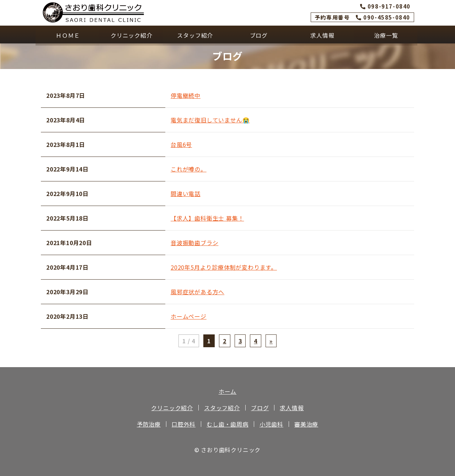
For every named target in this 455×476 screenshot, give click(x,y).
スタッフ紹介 (195, 35)
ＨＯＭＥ (67, 35)
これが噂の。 (189, 169)
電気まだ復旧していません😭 (210, 120)
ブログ (258, 35)
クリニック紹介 (131, 35)
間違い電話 (186, 194)
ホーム (227, 391)
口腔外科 (184, 424)
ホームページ (189, 316)
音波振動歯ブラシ (194, 243)
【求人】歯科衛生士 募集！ (207, 218)
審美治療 (306, 424)
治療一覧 (386, 35)
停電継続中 (186, 95)
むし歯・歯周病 (227, 424)
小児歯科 (271, 424)
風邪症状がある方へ (197, 292)
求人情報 (322, 35)
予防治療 (149, 424)
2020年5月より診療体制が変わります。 (224, 267)
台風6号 (181, 144)
